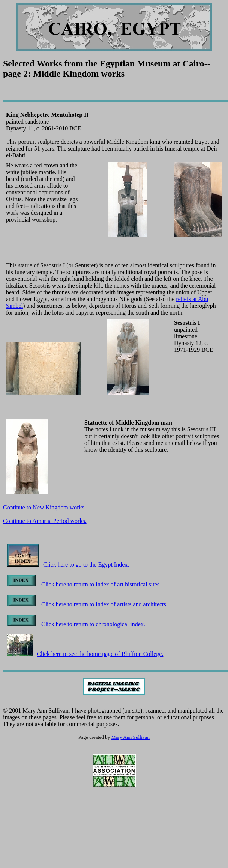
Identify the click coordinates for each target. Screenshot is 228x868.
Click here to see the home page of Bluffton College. (85, 654)
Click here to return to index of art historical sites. (84, 584)
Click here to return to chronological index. (76, 624)
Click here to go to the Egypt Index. (68, 564)
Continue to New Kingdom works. (44, 507)
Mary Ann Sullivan (130, 737)
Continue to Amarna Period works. (45, 521)
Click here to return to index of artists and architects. (87, 604)
